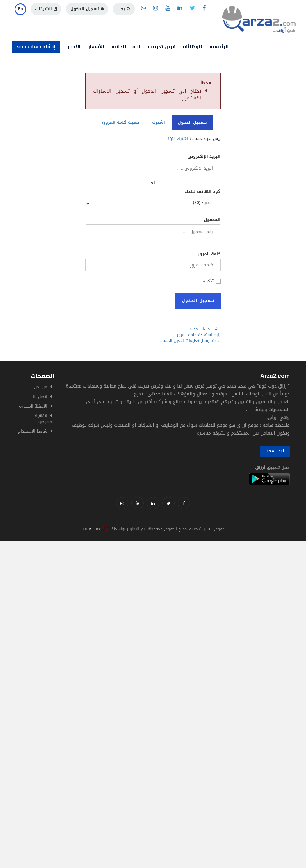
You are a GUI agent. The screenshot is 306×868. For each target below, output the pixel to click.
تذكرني (208, 281)
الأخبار (74, 47)
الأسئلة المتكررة (33, 406)
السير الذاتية (126, 47)
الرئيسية (219, 47)
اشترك (159, 122)
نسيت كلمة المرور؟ (120, 122)
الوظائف (192, 47)
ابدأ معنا (275, 451)
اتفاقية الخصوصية (45, 419)
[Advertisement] (153, 582)
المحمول (212, 220)
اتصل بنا (40, 397)
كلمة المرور (209, 254)
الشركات (46, 9)
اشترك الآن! (178, 139)
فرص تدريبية (162, 47)
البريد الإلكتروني (204, 157)
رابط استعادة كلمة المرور (199, 335)
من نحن (41, 387)
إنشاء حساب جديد (36, 47)
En (20, 9)
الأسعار (96, 47)
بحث (124, 9)
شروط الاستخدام (33, 431)
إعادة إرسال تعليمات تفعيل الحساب (190, 341)
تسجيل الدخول (87, 9)
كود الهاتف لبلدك (202, 192)
